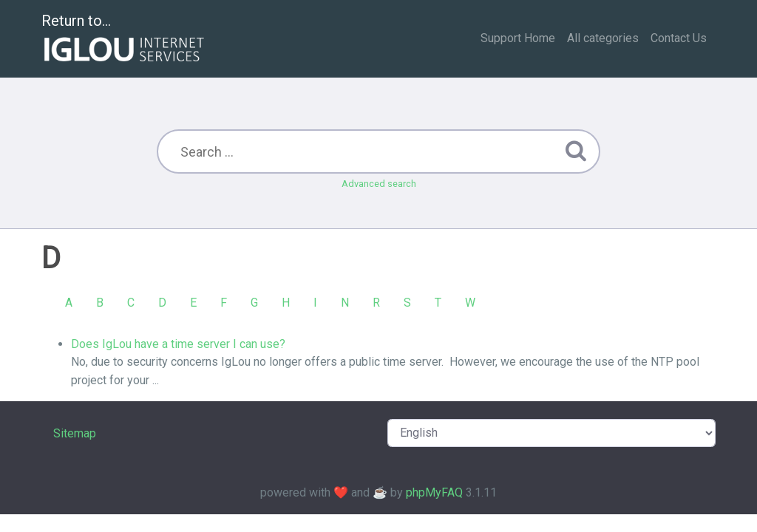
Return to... (125, 40)
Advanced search (379, 184)
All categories (603, 38)
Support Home (518, 38)
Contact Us (679, 38)
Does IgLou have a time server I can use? (178, 344)
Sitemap (75, 433)
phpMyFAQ (434, 492)
